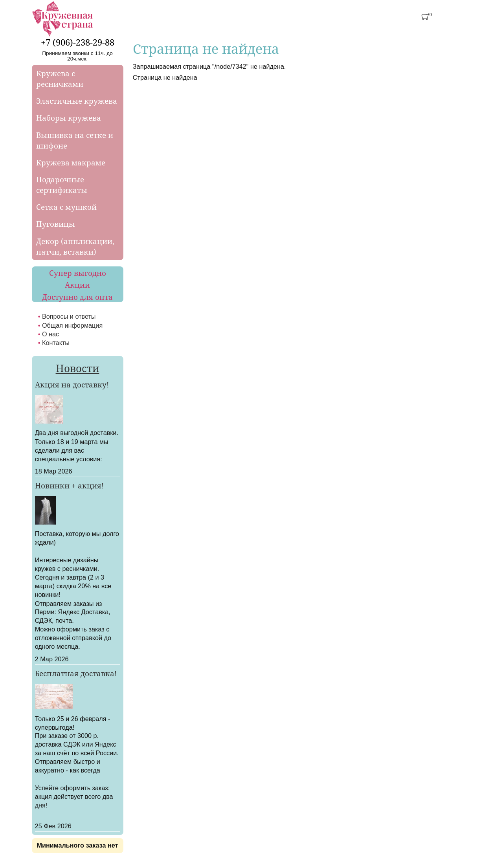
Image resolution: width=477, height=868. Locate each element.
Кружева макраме (71, 162)
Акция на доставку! (72, 384)
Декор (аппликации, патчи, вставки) (75, 246)
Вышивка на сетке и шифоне (75, 140)
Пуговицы (56, 224)
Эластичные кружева (77, 101)
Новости (78, 368)
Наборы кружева (69, 118)
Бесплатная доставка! (76, 673)
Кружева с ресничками (60, 79)
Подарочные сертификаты (62, 185)
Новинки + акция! (69, 485)
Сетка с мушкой (66, 207)
